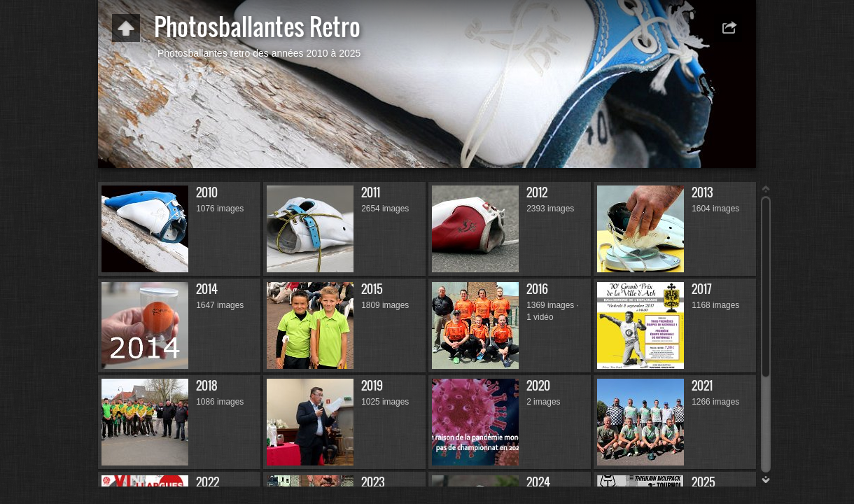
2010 (207, 192)
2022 (208, 482)
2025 (703, 482)
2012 (537, 192)
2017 (702, 289)
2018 (207, 385)
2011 (371, 192)
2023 (373, 482)
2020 (538, 385)
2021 (702, 385)
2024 (538, 482)
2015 (372, 289)
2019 (372, 385)
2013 (702, 192)
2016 (537, 289)
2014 (207, 289)
